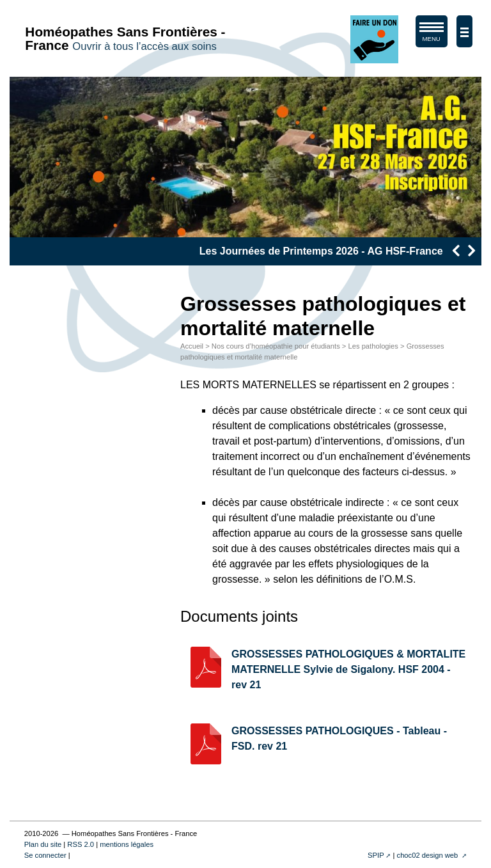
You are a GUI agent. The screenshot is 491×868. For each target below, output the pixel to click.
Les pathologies (373, 346)
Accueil (192, 346)
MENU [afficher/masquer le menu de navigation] (432, 34)
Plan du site (43, 844)
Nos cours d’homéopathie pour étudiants (276, 346)
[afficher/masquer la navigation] (464, 31)
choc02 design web (429, 855)
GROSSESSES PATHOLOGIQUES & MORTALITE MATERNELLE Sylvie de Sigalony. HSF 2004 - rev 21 (348, 669)
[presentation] (456, 250)
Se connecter (45, 855)
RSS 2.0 (81, 844)
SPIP (376, 855)
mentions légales (127, 844)
